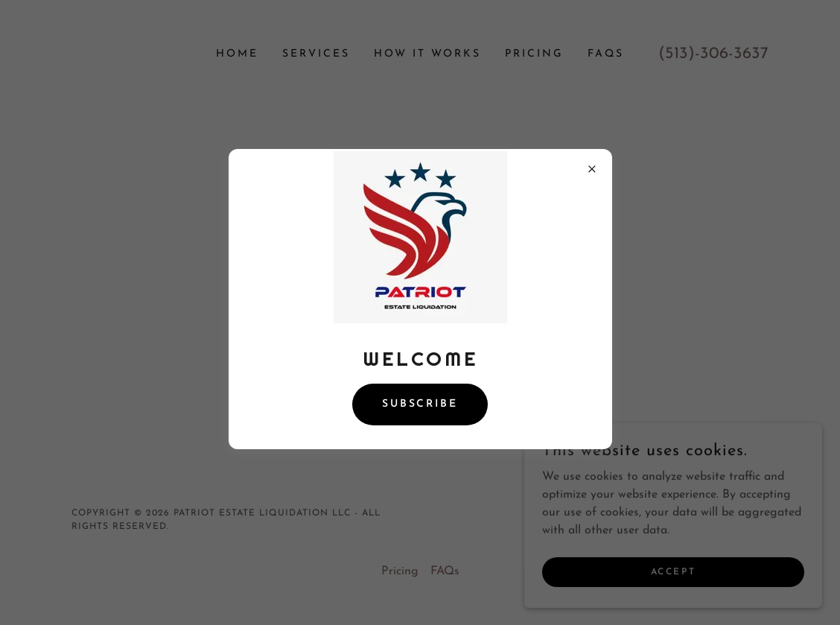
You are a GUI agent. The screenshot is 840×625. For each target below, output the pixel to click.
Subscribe (420, 404)
